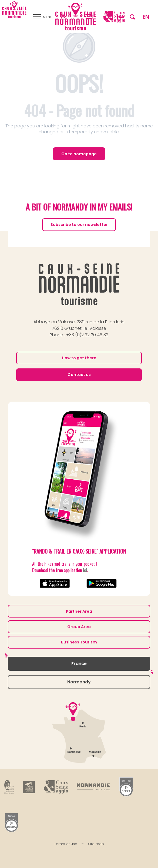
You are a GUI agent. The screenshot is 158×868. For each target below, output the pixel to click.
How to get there (79, 358)
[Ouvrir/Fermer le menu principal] (43, 17)
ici (85, 570)
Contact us (79, 375)
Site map (96, 844)
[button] (132, 17)
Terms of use (66, 844)
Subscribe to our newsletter (79, 225)
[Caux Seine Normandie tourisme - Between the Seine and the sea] (14, 10)
